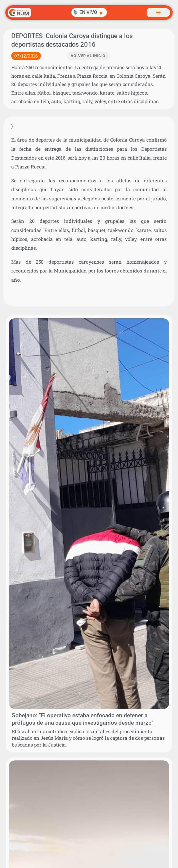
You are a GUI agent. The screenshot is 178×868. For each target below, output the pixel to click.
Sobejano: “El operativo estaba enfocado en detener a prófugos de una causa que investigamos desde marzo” (83, 719)
